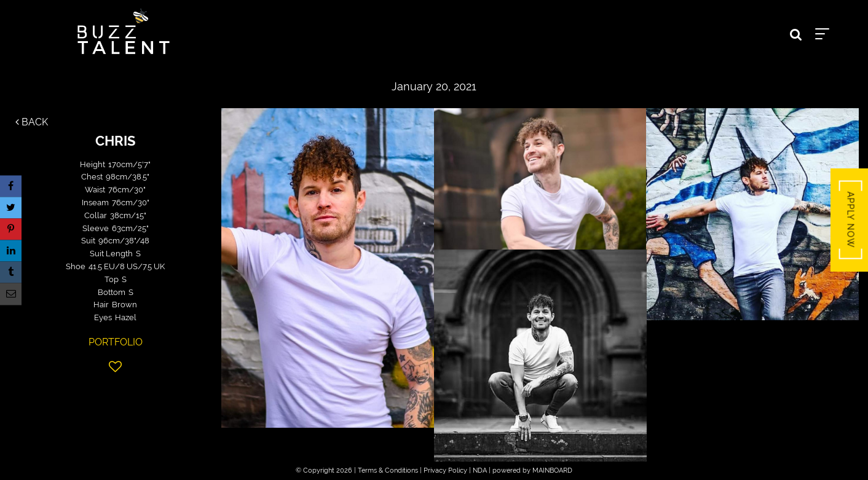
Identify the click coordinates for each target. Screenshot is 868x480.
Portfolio (116, 342)
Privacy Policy (445, 470)
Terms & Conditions (388, 470)
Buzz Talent (124, 31)
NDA (480, 470)
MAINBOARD (552, 470)
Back (32, 122)
